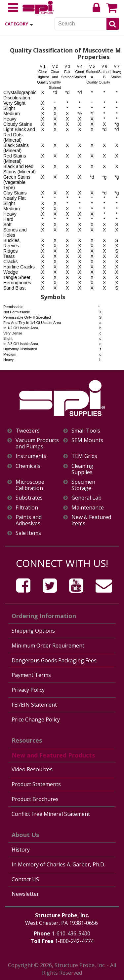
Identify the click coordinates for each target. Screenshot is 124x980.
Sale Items (28, 533)
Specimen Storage (83, 485)
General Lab (86, 498)
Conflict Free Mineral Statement (51, 814)
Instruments (31, 456)
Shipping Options (33, 631)
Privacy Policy (28, 690)
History (21, 850)
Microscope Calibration (30, 485)
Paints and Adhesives (29, 520)
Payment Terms (31, 675)
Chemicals (28, 466)
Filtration (27, 508)
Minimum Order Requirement (48, 646)
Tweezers (28, 431)
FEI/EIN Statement (34, 705)
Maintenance (88, 508)
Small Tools (86, 431)
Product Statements (36, 784)
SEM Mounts (87, 440)
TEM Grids (84, 456)
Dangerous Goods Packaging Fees (54, 660)
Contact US (25, 879)
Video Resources (32, 769)
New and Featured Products (53, 755)
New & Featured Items (91, 520)
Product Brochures (35, 799)
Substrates (29, 498)
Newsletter (25, 894)
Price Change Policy (36, 719)
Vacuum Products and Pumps (37, 443)
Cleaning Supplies (82, 469)
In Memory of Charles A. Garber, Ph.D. (58, 864)
